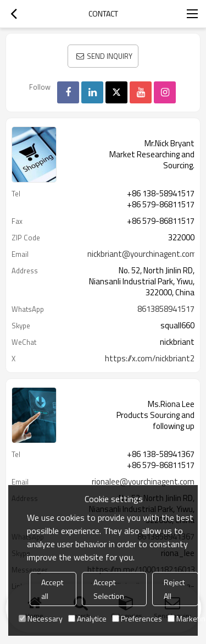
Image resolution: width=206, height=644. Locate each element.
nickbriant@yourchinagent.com (142, 254)
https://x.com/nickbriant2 (150, 359)
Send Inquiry (110, 56)
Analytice (87, 618)
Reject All (174, 589)
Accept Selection (109, 589)
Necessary (41, 618)
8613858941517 (166, 309)
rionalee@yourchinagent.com (143, 482)
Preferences (137, 618)
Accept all (52, 589)
